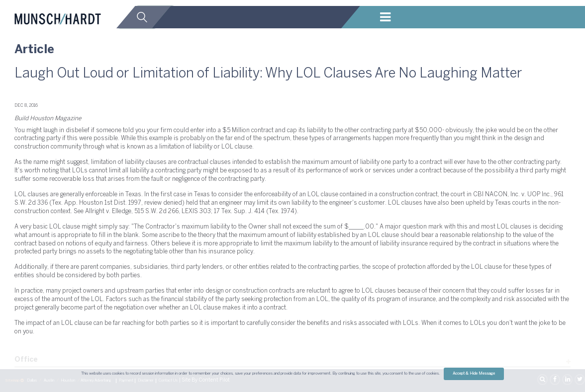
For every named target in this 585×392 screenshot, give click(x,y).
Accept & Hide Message (474, 374)
